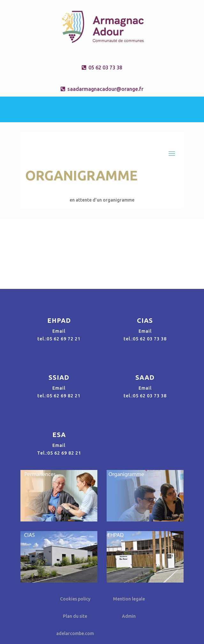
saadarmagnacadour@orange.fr (105, 89)
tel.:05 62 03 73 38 (145, 339)
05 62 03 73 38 (105, 68)
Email (59, 331)
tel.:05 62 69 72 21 (59, 339)
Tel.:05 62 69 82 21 (59, 453)
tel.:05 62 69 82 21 (59, 396)
